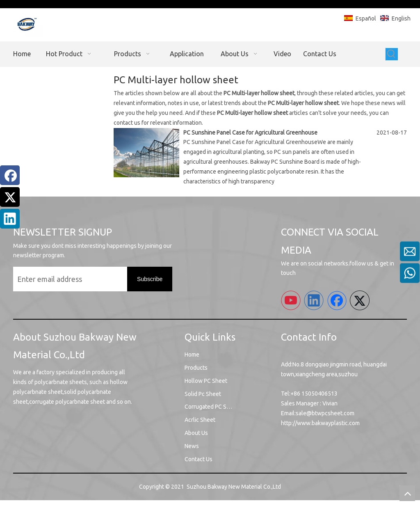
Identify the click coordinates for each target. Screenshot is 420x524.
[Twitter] (10, 197)
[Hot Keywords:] (392, 54)
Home (192, 355)
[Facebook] (10, 175)
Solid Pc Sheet (203, 394)
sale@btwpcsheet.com (325, 413)
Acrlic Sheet (200, 420)
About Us (196, 433)
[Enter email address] (68, 279)
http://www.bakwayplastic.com (320, 423)
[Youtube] (291, 300)
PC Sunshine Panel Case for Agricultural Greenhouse (250, 133)
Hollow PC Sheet (206, 381)
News (192, 446)
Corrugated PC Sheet (211, 407)
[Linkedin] (10, 219)
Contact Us (199, 459)
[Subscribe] (150, 279)
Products (196, 368)
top (407, 493)
